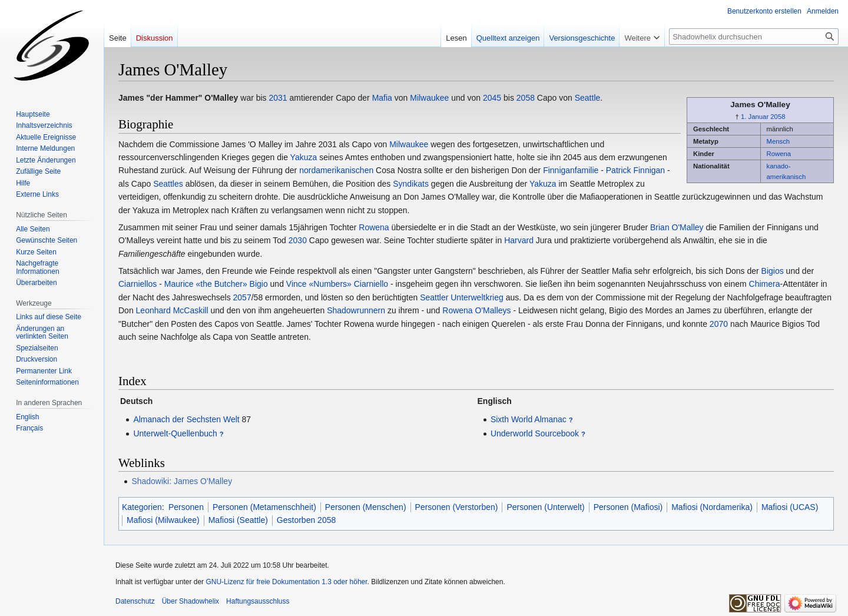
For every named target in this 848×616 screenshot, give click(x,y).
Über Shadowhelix (191, 601)
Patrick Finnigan (635, 170)
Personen (186, 507)
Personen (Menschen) (366, 507)
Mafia (382, 98)
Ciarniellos (138, 284)
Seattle (588, 98)
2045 (492, 98)
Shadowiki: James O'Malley (182, 481)
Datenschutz (135, 601)
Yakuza (304, 157)
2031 (278, 98)
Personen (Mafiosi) (628, 507)
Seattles (168, 184)
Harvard (519, 240)
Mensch (779, 141)
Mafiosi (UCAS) (790, 507)
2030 (298, 240)
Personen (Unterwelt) (545, 507)
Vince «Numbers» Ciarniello (337, 284)
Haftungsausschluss (258, 601)
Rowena (779, 154)
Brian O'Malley (677, 227)
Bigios (773, 271)
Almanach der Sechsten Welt (186, 419)
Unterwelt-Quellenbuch (175, 433)
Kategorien (142, 507)
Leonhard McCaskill (172, 310)
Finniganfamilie (571, 170)
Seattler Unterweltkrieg (462, 297)
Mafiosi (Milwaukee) (163, 520)
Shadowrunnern (356, 310)
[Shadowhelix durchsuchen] (754, 37)
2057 (242, 297)
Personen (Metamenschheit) (264, 507)
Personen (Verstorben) (457, 507)
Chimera (765, 284)
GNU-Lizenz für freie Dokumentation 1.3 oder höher (286, 582)
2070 (719, 324)
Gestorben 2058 (306, 520)
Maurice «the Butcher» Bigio (216, 284)
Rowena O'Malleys (476, 310)
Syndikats (411, 184)
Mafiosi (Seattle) (238, 520)
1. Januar (755, 117)
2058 (778, 117)
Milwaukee (429, 98)
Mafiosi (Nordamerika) (712, 507)
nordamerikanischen (336, 170)
